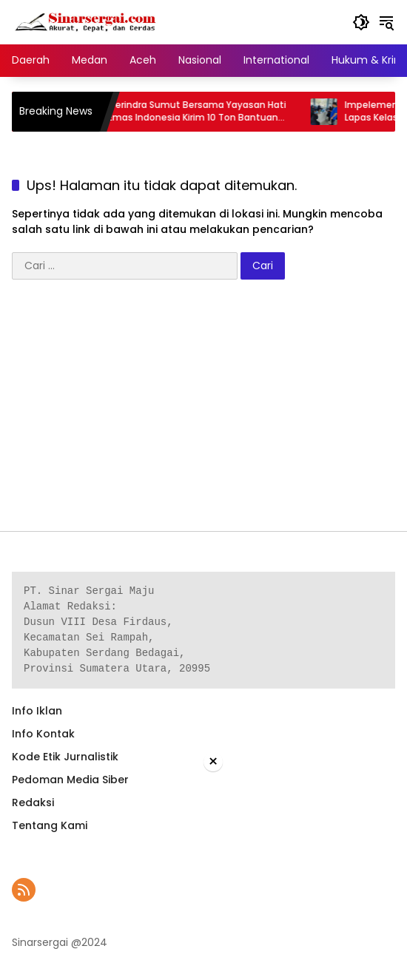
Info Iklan (37, 711)
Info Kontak (43, 734)
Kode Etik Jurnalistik (65, 757)
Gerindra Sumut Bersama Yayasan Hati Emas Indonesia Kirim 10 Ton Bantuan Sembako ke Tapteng (207, 112)
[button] (361, 22)
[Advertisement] (203, 413)
